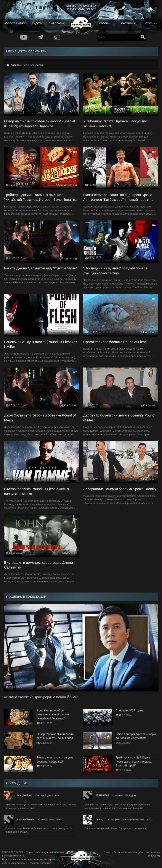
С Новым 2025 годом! (124, 795)
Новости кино (14, 23)
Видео (36, 23)
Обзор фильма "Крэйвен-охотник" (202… (130, 819)
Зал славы (56, 23)
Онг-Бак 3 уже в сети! (47, 795)
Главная (15, 65)
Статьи (150, 23)
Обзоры (105, 23)
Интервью (129, 23)
